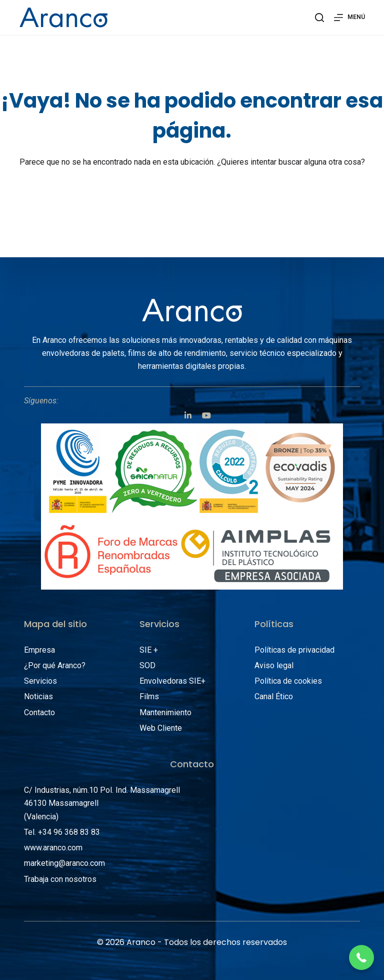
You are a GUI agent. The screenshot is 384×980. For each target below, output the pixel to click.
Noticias (38, 696)
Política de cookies (288, 681)
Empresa (39, 650)
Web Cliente (161, 728)
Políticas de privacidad (294, 650)
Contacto (39, 712)
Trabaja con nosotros (60, 879)
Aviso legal (274, 665)
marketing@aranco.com (64, 863)
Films (149, 696)
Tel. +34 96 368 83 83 (62, 832)
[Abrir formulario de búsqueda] (319, 18)
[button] (361, 957)
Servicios (40, 681)
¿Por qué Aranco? (55, 665)
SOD (147, 665)
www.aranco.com (53, 848)
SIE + (149, 650)
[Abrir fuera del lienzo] (349, 18)
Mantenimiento (165, 712)
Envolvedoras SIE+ (172, 681)
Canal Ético (274, 696)
